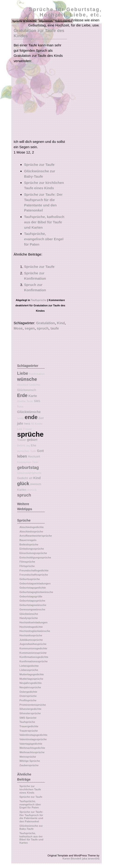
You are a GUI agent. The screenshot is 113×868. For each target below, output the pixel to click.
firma (20, 407)
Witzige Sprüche (30, 761)
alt (31, 478)
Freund (27, 429)
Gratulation (46, 323)
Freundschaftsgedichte (34, 570)
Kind (61, 323)
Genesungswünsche (32, 609)
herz (27, 424)
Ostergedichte (28, 692)
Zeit (41, 418)
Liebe (23, 373)
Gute (33, 451)
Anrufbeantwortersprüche (36, 536)
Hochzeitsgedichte (31, 627)
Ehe (34, 445)
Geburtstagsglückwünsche (36, 592)
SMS (37, 401)
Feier (35, 462)
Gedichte (35, 385)
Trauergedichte (29, 726)
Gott (40, 451)
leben (22, 456)
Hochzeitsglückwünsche (35, 631)
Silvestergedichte (30, 709)
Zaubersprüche (29, 765)
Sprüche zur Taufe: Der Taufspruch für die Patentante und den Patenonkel (31, 817)
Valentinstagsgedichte (33, 735)
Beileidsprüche (29, 545)
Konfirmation (37, 374)
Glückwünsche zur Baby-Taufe (31, 827)
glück (23, 484)
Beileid (21, 445)
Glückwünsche (29, 412)
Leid (20, 429)
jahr (20, 423)
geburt (32, 440)
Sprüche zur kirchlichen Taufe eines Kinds (30, 789)
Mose (18, 328)
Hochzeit (34, 457)
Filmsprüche (27, 562)
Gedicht (23, 478)
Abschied (23, 385)
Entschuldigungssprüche (35, 557)
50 (32, 424)
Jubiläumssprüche (31, 640)
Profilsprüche (28, 700)
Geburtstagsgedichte (33, 588)
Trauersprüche (29, 731)
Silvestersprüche (30, 713)
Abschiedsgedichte (32, 527)
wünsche (27, 379)
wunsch (32, 490)
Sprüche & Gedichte (24, 21)
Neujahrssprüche (30, 687)
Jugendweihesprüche (33, 644)
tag (28, 445)
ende (31, 417)
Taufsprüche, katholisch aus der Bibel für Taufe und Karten (44, 222)
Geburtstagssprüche (29, 473)
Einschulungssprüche (33, 553)
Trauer (22, 440)
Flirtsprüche (27, 566)
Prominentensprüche (33, 705)
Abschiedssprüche (31, 532)
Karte (33, 396)
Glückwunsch (27, 390)
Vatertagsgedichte (31, 744)
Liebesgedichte (29, 666)
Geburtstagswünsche (33, 605)
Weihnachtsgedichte (32, 748)
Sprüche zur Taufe (39, 165)
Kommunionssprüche (33, 653)
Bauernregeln (28, 540)
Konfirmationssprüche (34, 661)
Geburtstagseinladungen (35, 583)
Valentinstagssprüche (33, 739)
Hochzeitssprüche (31, 635)
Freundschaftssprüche (34, 575)
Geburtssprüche (30, 579)
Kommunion (24, 462)
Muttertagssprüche (31, 679)
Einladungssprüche (32, 549)
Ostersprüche (28, 696)
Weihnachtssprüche (32, 752)
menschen (23, 451)
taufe (55, 328)
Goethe (21, 401)
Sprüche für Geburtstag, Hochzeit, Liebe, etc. (65, 12)
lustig (20, 418)
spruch (43, 328)
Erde (22, 395)
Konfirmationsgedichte (34, 657)
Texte (30, 401)
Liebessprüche (29, 670)
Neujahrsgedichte (31, 683)
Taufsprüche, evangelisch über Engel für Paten (44, 239)
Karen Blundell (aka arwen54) (81, 858)
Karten (22, 490)
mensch (36, 484)
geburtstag (28, 468)
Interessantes (64, 21)
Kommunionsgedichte (33, 648)
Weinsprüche (28, 757)
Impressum (46, 21)
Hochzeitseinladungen (34, 622)
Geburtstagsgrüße (31, 596)
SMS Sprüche (28, 718)
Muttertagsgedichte (32, 674)
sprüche (30, 434)
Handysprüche (29, 618)
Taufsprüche (39, 300)
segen (30, 328)
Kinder (39, 424)
